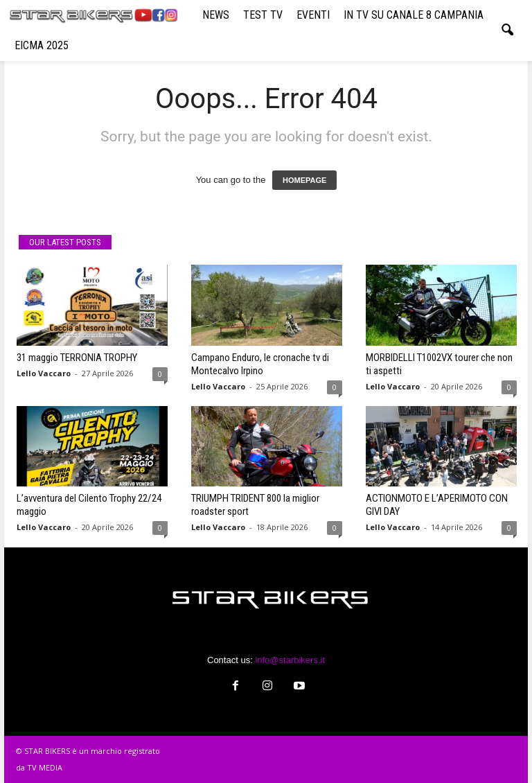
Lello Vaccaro (44, 373)
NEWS (216, 15)
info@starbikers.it (290, 660)
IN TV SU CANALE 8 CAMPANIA (414, 15)
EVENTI (313, 15)
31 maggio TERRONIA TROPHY (77, 358)
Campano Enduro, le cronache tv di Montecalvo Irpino (260, 364)
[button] (507, 30)
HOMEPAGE (304, 180)
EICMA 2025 (42, 45)
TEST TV (263, 15)
